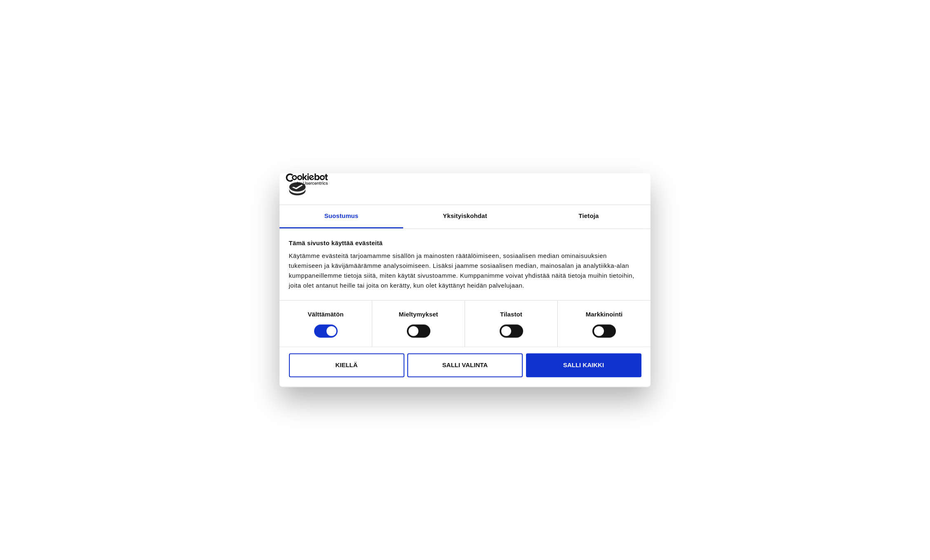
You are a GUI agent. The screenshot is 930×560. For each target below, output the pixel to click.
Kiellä (346, 365)
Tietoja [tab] (589, 216)
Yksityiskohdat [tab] (465, 216)
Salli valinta (465, 365)
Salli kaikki (584, 365)
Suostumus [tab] (342, 216)
